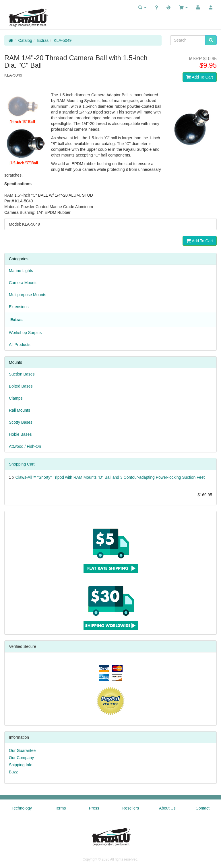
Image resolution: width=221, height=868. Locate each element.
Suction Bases (22, 374)
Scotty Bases (21, 422)
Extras (43, 40)
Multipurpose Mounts (28, 295)
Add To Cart (200, 77)
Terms (60, 808)
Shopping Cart (22, 464)
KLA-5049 (63, 40)
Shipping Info (21, 765)
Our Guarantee (22, 750)
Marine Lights (21, 271)
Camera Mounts (23, 283)
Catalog (25, 40)
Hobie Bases (20, 434)
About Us (167, 808)
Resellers (131, 808)
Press (94, 808)
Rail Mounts (20, 410)
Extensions (19, 307)
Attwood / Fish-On (25, 446)
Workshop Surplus (25, 333)
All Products (20, 345)
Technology (22, 808)
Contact (203, 808)
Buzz (13, 772)
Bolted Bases (21, 386)
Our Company (21, 758)
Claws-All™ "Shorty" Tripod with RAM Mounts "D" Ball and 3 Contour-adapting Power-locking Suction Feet (110, 477)
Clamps (16, 398)
